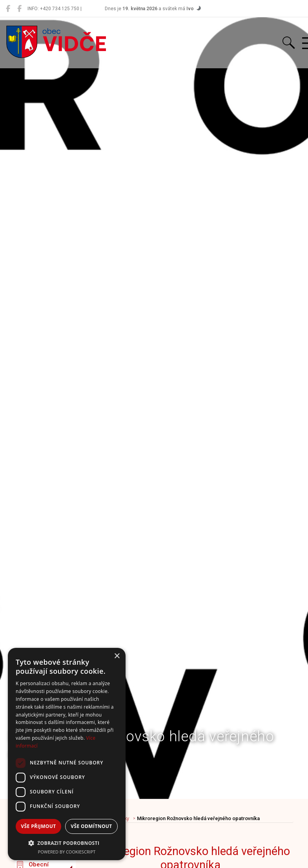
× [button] (117, 656)
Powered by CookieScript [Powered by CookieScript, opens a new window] (67, 852)
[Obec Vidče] (8, 9)
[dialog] (67, 754)
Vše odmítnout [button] (91, 826)
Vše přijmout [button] (38, 826)
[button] (67, 843)
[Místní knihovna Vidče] (19, 9)
